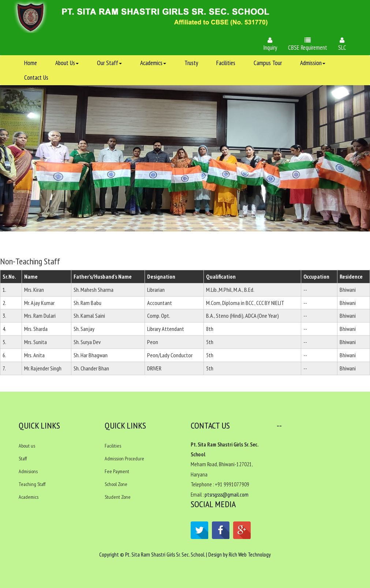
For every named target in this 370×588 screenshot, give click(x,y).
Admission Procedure (124, 459)
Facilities (226, 63)
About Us (67, 63)
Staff (23, 459)
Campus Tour (268, 63)
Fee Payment (117, 471)
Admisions (28, 471)
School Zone (116, 484)
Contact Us (36, 78)
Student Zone (118, 497)
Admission (313, 63)
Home (31, 63)
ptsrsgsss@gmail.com (227, 495)
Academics (153, 63)
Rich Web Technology (250, 555)
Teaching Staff (32, 484)
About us (27, 446)
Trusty (191, 63)
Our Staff (109, 63)
